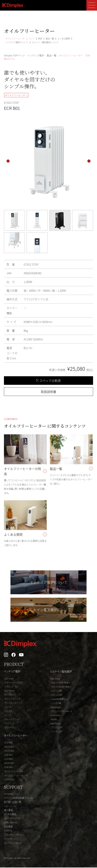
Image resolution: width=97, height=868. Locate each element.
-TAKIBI (53, 720)
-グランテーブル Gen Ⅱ (61, 712)
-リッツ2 (8, 707)
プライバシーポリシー (14, 835)
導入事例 (8, 811)
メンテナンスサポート (14, 819)
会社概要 (8, 827)
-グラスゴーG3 (11, 687)
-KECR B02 (9, 747)
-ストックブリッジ (12, 720)
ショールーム (10, 806)
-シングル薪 (56, 704)
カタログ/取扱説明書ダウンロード (20, 798)
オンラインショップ (13, 843)
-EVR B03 (8, 755)
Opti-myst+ (56, 708)
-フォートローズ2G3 (13, 683)
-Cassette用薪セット (60, 699)
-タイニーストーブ (12, 699)
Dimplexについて (12, 794)
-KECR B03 (9, 751)
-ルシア (7, 716)
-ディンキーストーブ (13, 703)
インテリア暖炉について (17, 42)
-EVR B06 (8, 768)
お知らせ (8, 831)
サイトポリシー (11, 839)
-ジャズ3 (8, 711)
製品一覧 (50, 39)
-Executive (55, 716)
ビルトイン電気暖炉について (45, 42)
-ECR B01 (8, 743)
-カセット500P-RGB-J (60, 683)
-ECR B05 (8, 759)
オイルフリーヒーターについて (20, 39)
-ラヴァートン (10, 728)
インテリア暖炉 (12, 672)
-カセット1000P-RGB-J (61, 687)
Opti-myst (9, 679)
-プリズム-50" (57, 728)
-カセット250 (56, 695)
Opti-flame (9, 691)
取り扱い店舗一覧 (13, 802)
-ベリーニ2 (9, 724)
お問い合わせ (10, 823)
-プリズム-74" (57, 732)
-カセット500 (56, 691)
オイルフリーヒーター (16, 736)
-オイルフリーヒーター (14, 772)
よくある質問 (64, 39)
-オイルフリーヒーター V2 (16, 776)
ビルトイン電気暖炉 (61, 672)
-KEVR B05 (9, 764)
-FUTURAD (9, 780)
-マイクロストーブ (12, 695)
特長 (40, 39)
